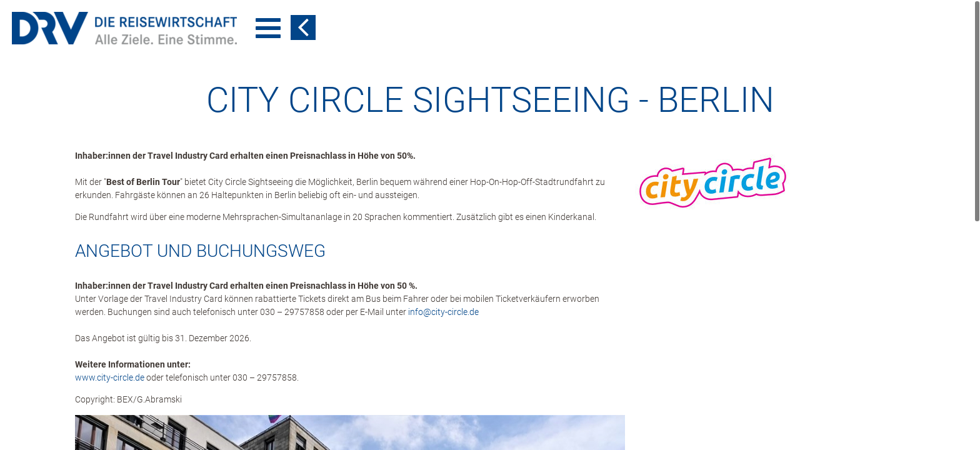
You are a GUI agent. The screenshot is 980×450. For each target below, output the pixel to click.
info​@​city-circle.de (443, 312)
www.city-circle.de (110, 377)
